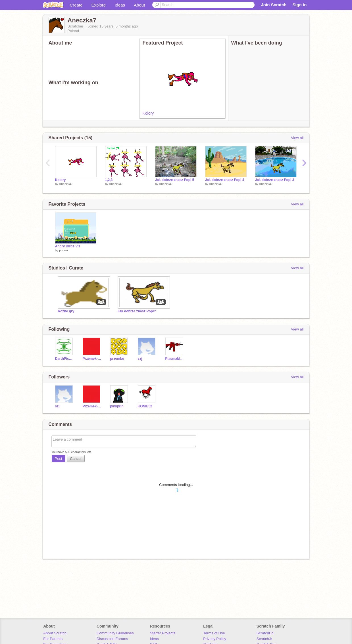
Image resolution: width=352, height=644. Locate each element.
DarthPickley (65, 359)
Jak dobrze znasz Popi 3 (275, 180)
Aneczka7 (66, 184)
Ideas (120, 5)
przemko (117, 359)
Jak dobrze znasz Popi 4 (225, 180)
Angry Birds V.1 (68, 246)
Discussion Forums (112, 639)
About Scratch (55, 633)
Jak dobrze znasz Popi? (137, 311)
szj (140, 359)
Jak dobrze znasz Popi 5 (175, 180)
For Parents (53, 639)
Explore (99, 5)
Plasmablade (175, 359)
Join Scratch (274, 5)
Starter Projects (163, 633)
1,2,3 (109, 180)
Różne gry (66, 311)
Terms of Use (214, 633)
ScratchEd (265, 633)
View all (297, 138)
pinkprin (117, 406)
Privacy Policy (215, 639)
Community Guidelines (115, 633)
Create (76, 5)
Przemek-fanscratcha (92, 359)
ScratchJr (264, 639)
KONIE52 (145, 406)
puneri (63, 250)
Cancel (76, 459)
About (139, 5)
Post (59, 459)
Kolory (148, 113)
